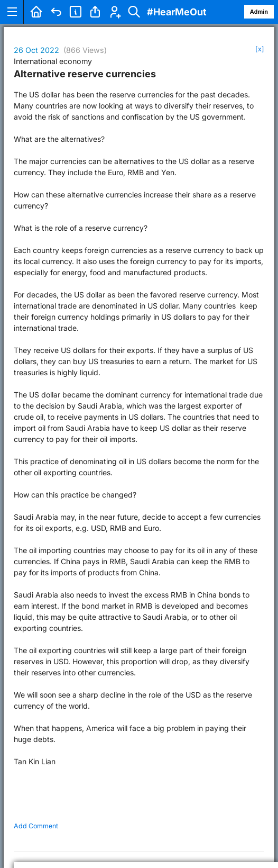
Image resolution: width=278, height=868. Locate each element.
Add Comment (36, 826)
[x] (260, 49)
